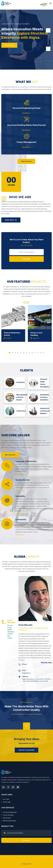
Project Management (26, 142)
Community (21, 519)
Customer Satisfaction (26, 461)
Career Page (7, 802)
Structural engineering (10, 812)
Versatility (20, 496)
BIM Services (7, 818)
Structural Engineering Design (26, 108)
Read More (26, 113)
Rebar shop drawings (9, 821)
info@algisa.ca (26, 673)
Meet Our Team (46, 663)
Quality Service (23, 480)
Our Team (6, 799)
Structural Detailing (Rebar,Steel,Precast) (26, 125)
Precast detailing (8, 815)
